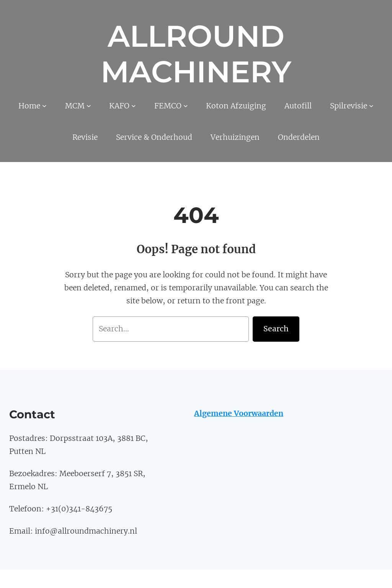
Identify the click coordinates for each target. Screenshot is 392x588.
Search (276, 329)
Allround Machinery (196, 54)
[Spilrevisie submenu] (371, 106)
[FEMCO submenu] (186, 106)
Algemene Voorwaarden (239, 413)
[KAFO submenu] (134, 106)
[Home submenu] (44, 106)
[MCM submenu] (89, 106)
